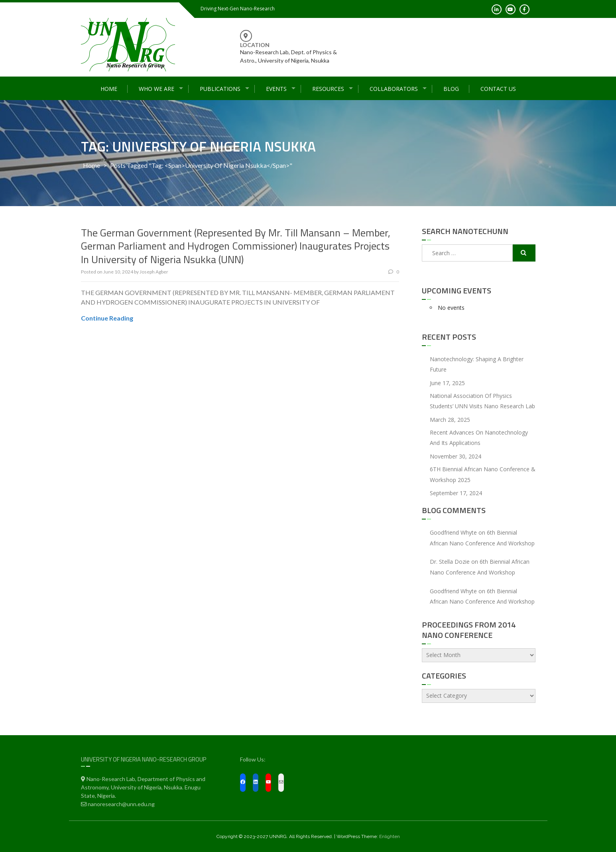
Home (109, 89)
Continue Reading (107, 318)
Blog (451, 89)
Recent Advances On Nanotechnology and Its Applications (479, 438)
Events (276, 89)
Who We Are (156, 89)
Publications (220, 89)
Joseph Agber (154, 272)
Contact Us (498, 89)
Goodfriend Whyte (453, 532)
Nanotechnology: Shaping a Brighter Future (477, 364)
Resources (328, 89)
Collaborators (394, 89)
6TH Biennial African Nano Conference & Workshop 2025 (483, 474)
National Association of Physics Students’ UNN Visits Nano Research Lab (482, 401)
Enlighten (390, 836)
